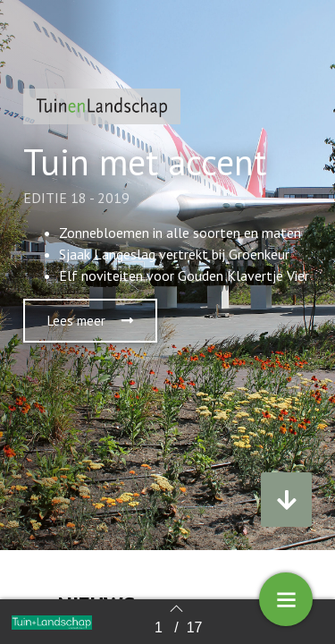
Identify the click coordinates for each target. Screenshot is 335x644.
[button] (90, 321)
